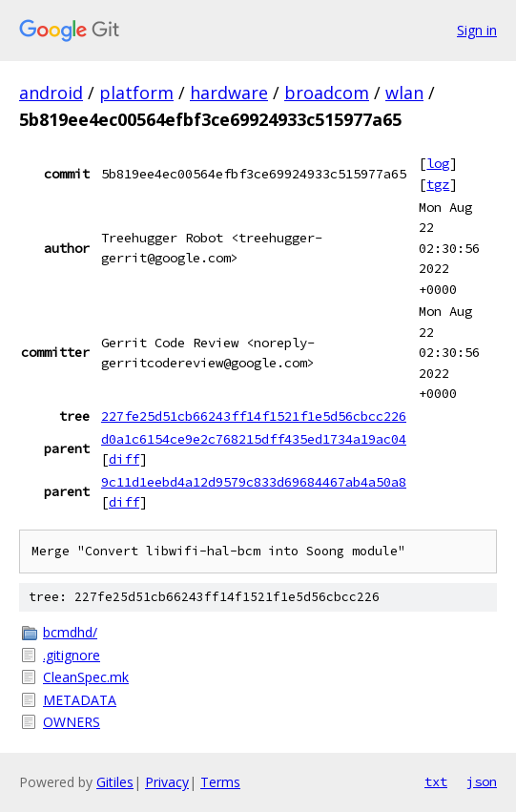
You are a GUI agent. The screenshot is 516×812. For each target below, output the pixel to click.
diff (124, 459)
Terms (220, 782)
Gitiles (115, 782)
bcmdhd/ (70, 632)
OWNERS (72, 722)
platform (136, 93)
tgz (438, 184)
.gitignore (72, 655)
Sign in (477, 30)
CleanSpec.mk (86, 677)
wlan (404, 93)
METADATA (80, 700)
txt (436, 781)
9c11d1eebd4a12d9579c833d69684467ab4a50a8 (254, 482)
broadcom (327, 93)
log (438, 163)
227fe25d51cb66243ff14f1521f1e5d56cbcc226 (254, 416)
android (51, 93)
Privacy (167, 782)
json (482, 781)
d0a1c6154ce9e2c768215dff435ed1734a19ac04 (254, 439)
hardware (229, 93)
